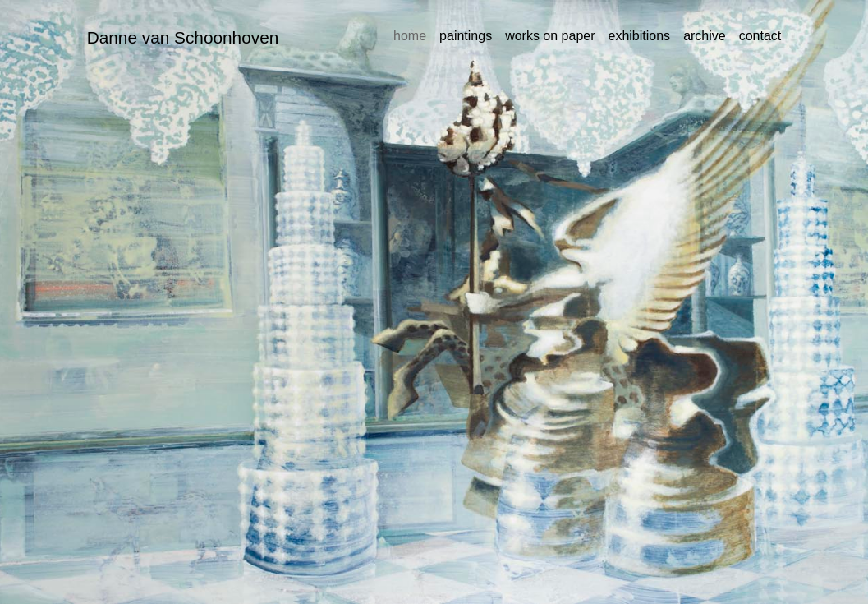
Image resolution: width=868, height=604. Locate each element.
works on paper (550, 36)
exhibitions (640, 36)
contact (760, 36)
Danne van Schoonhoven (183, 37)
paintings (466, 36)
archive (705, 36)
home (410, 36)
